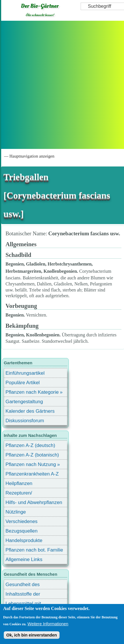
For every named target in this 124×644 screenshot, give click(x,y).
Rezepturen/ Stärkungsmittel (22, 494)
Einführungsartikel (25, 373)
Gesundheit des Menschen (23, 585)
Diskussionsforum (25, 421)
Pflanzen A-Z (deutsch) (30, 445)
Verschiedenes (22, 521)
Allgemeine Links (24, 559)
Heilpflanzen (19, 483)
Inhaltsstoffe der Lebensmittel (23, 595)
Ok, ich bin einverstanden (32, 635)
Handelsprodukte (24, 540)
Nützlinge (16, 512)
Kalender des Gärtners (30, 411)
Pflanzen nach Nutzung (31, 464)
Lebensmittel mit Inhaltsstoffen (23, 604)
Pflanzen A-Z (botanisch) (32, 455)
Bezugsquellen (22, 531)
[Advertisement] (61, 85)
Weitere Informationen (48, 624)
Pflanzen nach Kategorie (32, 392)
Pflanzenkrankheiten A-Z (32, 474)
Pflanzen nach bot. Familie (34, 550)
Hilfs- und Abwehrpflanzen (34, 502)
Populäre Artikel (23, 383)
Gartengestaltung (24, 402)
